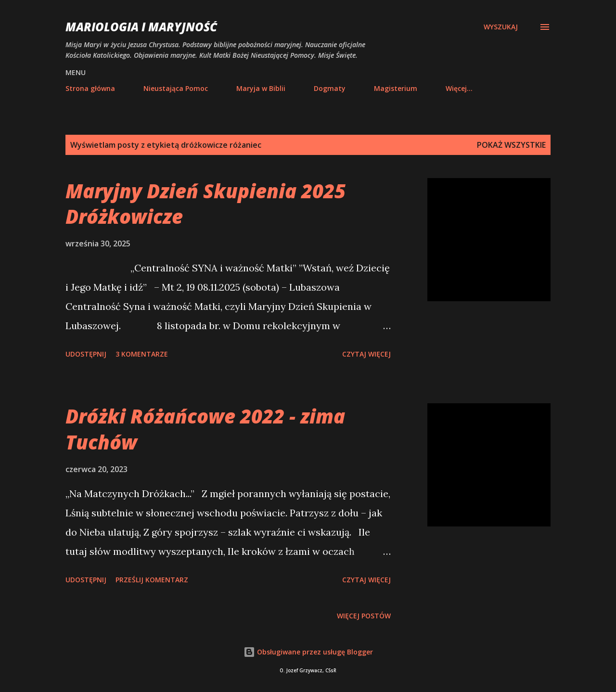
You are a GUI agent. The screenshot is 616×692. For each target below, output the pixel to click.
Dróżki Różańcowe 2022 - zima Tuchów (205, 429)
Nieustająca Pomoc (176, 88)
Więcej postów (364, 616)
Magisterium (396, 88)
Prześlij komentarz (152, 580)
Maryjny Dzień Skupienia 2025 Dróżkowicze (205, 204)
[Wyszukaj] (501, 27)
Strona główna (90, 88)
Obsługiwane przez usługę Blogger (308, 652)
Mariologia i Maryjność (141, 27)
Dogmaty (330, 88)
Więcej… (459, 88)
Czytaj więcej (366, 354)
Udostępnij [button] (86, 354)
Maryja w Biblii (261, 88)
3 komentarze (142, 354)
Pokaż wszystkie (511, 145)
